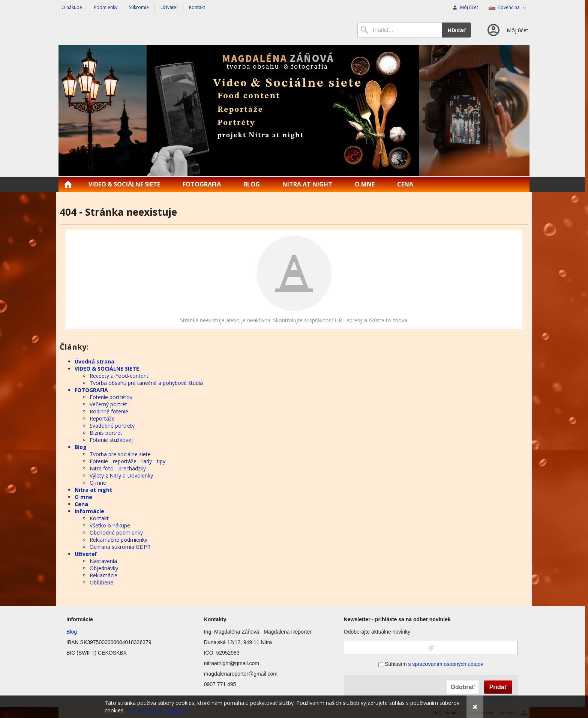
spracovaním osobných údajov (448, 664)
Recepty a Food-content (119, 376)
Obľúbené (101, 582)
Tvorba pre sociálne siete (120, 454)
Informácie (89, 511)
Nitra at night (93, 490)
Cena (81, 504)
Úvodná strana (94, 361)
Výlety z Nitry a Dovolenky (121, 475)
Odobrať (463, 687)
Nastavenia (103, 561)
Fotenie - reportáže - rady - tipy (127, 461)
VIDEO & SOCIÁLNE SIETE (107, 369)
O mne (98, 483)
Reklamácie (103, 575)
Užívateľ (85, 554)
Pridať (498, 687)
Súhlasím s (431, 664)
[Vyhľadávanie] (400, 30)
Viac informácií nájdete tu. (157, 710)
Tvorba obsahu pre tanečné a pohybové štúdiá (146, 383)
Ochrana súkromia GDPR (120, 547)
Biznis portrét (106, 433)
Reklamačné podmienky (118, 540)
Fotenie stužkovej (111, 440)
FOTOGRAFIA (91, 390)
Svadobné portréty (112, 426)
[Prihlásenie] (507, 30)
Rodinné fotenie (109, 411)
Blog (81, 447)
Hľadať (457, 30)
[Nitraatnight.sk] (294, 111)
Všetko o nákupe (110, 525)
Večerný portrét (108, 404)
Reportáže (102, 418)
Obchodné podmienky (116, 532)
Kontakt (99, 518)
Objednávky (104, 568)
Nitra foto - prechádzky (118, 468)
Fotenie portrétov (111, 397)
